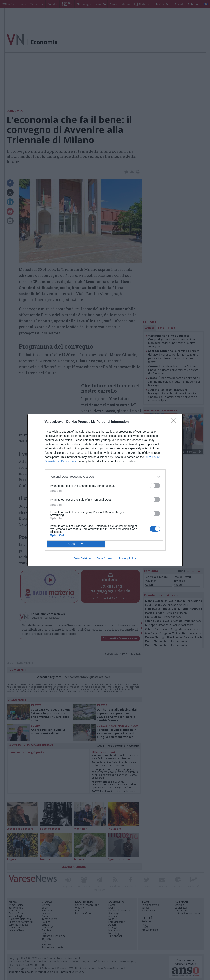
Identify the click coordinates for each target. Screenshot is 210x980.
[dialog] (105, 490)
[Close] (175, 422)
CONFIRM (76, 544)
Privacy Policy (128, 558)
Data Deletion (82, 558)
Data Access (105, 558)
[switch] (155, 486)
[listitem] (105, 477)
